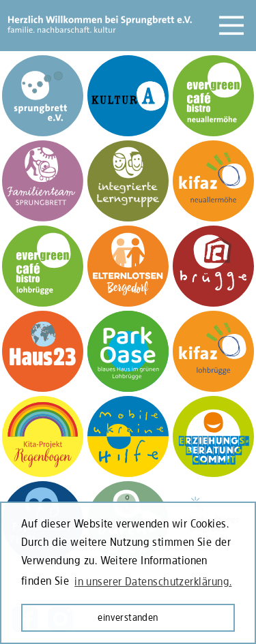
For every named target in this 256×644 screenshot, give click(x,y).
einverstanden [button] (128, 617)
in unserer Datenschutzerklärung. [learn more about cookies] (153, 581)
